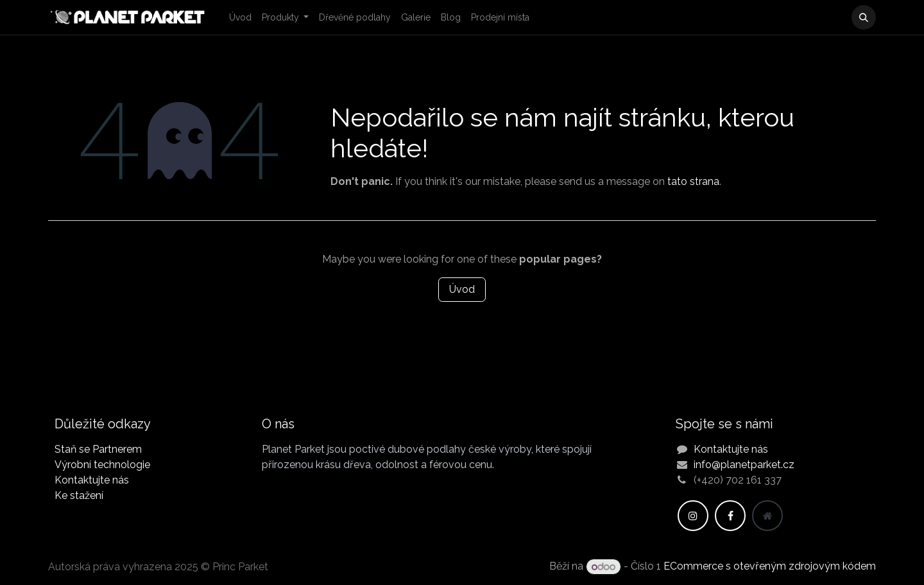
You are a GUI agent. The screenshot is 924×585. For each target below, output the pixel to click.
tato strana (693, 181)
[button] (864, 17)
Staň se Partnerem (98, 449)
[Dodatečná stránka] (767, 516)
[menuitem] (240, 18)
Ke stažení (79, 495)
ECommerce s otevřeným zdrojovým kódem (770, 567)
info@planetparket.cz (744, 465)
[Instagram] (693, 516)
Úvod (462, 289)
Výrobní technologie (102, 465)
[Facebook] (730, 516)
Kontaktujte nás (92, 480)
